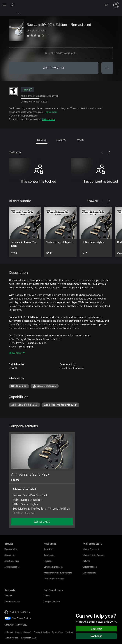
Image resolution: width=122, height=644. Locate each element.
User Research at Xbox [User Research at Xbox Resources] (54, 579)
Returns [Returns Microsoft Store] (86, 561)
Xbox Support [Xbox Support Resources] (49, 555)
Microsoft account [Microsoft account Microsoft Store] (91, 549)
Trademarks (71, 632)
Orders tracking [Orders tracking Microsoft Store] (90, 567)
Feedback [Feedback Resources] (48, 561)
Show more (17, 353)
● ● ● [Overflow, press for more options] (107, 68)
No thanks (96, 636)
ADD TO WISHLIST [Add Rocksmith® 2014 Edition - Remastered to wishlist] (54, 68)
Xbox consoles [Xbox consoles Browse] (11, 549)
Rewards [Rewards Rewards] (8, 596)
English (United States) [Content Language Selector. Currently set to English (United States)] (20, 612)
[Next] (109, 152)
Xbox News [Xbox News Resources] (48, 549)
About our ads (12, 638)
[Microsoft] (61, 3)
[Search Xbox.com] (13, 5)
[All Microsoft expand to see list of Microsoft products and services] (5, 5)
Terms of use (58, 632)
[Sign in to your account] (116, 5)
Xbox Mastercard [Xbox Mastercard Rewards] (12, 601)
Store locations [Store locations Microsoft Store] (90, 573)
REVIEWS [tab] (61, 140)
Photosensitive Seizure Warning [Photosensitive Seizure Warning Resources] (58, 573)
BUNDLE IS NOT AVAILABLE (61, 53)
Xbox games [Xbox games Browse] (10, 555)
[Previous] (102, 152)
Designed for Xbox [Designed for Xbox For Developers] (52, 601)
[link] (25, 232)
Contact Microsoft (23, 632)
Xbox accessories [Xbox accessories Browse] (12, 567)
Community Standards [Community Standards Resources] (53, 567)
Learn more (51, 112)
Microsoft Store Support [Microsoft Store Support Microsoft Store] (93, 555)
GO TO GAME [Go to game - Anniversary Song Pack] (42, 522)
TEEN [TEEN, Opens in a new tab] (27, 90)
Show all (92, 201)
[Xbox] (10, 13)
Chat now (96, 629)
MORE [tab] (81, 140)
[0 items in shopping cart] (107, 5)
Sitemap (9, 632)
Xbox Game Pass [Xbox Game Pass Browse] (12, 561)
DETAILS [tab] (42, 140)
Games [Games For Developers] (47, 596)
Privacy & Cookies (42, 632)
